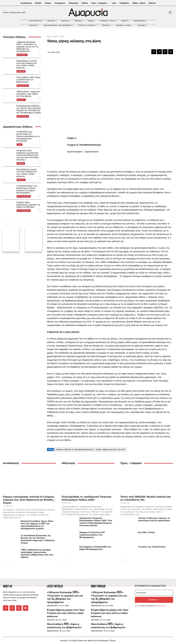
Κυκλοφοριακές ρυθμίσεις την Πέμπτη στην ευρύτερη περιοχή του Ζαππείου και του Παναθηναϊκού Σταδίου (29, 109)
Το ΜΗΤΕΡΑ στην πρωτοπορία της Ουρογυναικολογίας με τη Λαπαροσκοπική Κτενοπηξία (28, 136)
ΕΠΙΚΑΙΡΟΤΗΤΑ (23, 86)
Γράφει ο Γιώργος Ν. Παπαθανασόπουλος (74, 450)
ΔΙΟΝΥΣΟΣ (21, 71)
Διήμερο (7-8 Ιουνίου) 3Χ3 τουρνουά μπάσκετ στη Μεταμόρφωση (92, 535)
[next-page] (8, 123)
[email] (154, 593)
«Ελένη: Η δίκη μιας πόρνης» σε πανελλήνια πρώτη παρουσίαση (154, 519)
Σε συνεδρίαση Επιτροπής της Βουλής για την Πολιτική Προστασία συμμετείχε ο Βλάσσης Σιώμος (38, 539)
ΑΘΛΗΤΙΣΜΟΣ (22, 55)
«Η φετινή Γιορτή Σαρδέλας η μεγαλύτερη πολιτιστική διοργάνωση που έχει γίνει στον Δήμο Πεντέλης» (28, 155)
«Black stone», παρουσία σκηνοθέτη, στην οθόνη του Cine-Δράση (28, 94)
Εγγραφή (154, 600)
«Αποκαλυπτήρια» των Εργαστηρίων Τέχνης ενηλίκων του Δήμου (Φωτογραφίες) (27, 189)
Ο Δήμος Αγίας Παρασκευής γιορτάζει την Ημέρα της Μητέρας (28, 205)
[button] (170, 12)
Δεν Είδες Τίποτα (147, 532)
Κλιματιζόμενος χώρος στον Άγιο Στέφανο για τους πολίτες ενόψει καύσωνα (27, 64)
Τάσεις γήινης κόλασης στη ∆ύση (110, 450)
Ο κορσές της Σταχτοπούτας (152, 547)
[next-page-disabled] (67, 561)
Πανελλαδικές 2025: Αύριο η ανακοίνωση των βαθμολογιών (28, 80)
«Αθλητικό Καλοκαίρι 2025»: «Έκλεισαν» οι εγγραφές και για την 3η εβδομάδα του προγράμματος (27, 47)
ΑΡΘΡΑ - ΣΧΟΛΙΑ (59, 36)
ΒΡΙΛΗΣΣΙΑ (21, 100)
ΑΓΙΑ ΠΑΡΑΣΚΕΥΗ (24, 196)
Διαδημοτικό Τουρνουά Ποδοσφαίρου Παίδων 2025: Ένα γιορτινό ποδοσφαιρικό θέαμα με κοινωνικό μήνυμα (96, 522)
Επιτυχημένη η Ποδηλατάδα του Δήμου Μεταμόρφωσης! (95, 548)
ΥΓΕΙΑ (19, 145)
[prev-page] (4, 123)
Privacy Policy (160, 606)
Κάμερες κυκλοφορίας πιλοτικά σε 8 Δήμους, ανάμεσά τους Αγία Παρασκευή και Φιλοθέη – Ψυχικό (29, 500)
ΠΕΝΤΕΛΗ (21, 163)
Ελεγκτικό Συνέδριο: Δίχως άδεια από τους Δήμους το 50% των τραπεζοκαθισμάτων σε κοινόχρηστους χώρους (37, 525)
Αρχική (49, 36)
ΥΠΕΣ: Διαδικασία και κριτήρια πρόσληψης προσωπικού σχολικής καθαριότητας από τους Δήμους (37, 553)
